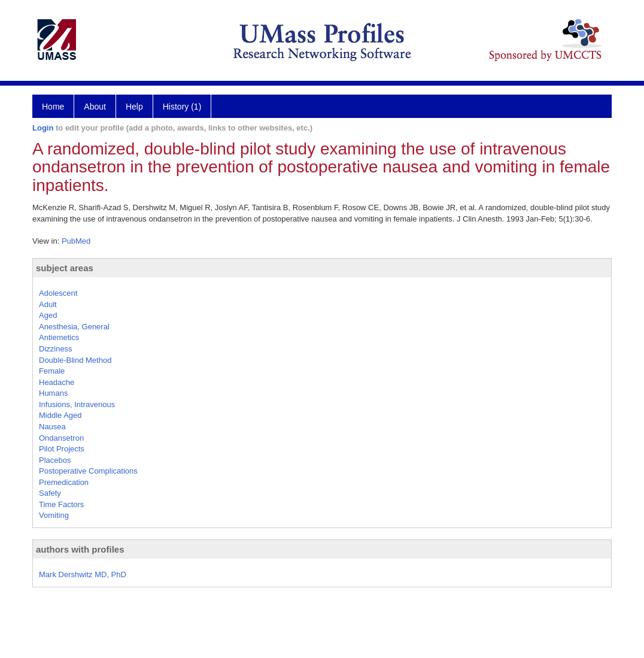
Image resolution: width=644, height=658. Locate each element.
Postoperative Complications (88, 471)
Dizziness (56, 349)
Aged (48, 315)
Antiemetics (59, 337)
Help (134, 107)
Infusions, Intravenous (77, 404)
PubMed (76, 241)
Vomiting (54, 515)
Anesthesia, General (74, 327)
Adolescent (58, 293)
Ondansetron (61, 438)
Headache (57, 382)
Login (43, 128)
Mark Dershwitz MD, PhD (83, 574)
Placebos (55, 460)
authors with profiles (80, 549)
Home (53, 107)
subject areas (65, 268)
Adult (48, 304)
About (95, 107)
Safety (50, 493)
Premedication (64, 482)
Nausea (52, 427)
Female (52, 371)
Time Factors (61, 504)
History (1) (182, 107)
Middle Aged (60, 415)
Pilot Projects (62, 449)
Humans (53, 393)
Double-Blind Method (75, 360)
